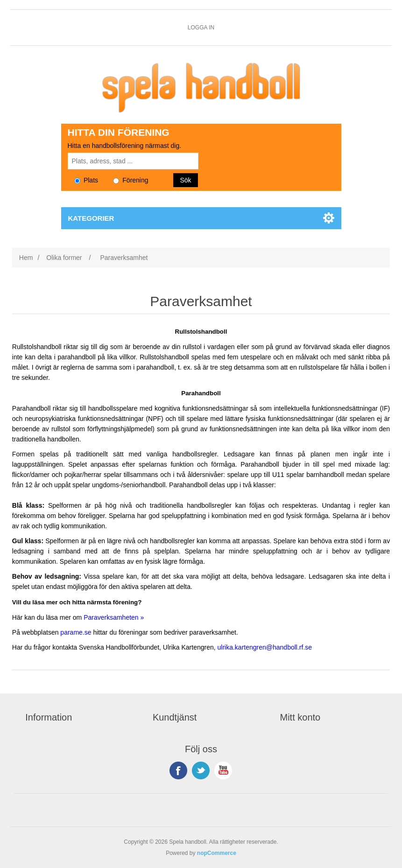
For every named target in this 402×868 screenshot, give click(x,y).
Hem (26, 258)
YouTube (223, 770)
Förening (131, 180)
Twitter (201, 770)
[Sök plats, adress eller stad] (133, 161)
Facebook (178, 770)
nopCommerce (217, 853)
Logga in (201, 28)
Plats (86, 180)
